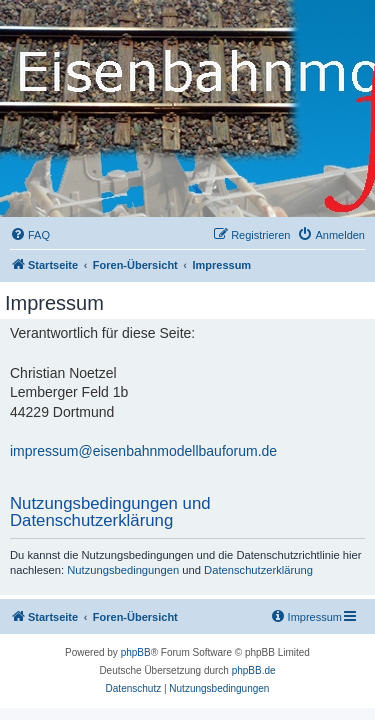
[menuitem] (30, 235)
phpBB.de (254, 670)
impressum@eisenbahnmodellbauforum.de (143, 451)
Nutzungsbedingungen (123, 570)
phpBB (136, 652)
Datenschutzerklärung (258, 570)
